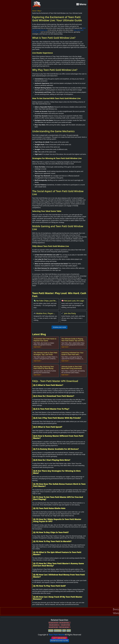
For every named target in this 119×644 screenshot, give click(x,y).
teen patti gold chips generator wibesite (65, 623)
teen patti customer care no (55, 625)
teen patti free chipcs (54, 627)
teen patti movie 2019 (54, 623)
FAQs (69, 631)
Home (34, 11)
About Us (58, 631)
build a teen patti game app (65, 627)
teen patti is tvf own (66, 625)
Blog (39, 11)
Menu (81, 4)
